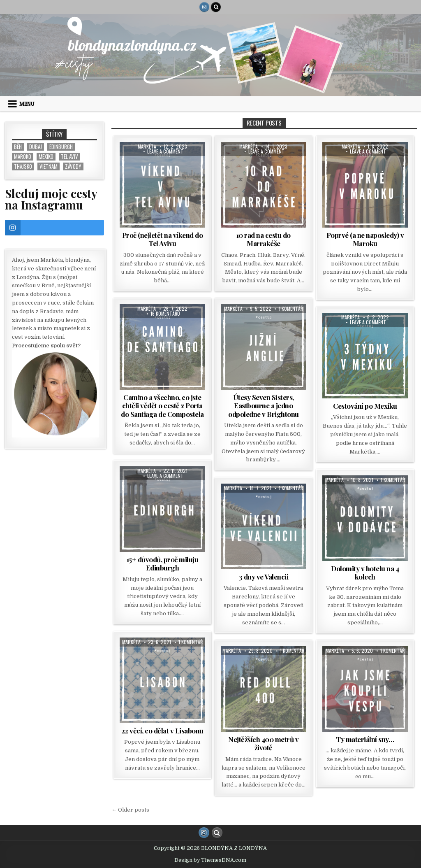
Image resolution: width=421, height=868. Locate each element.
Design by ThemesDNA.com (210, 860)
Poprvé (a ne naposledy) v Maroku (365, 239)
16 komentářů (165, 314)
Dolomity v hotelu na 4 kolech (365, 572)
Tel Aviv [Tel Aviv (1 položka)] (69, 157)
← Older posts (130, 810)
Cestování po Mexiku (365, 406)
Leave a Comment (165, 151)
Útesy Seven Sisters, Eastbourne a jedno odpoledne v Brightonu (264, 406)
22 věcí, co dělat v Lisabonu (162, 731)
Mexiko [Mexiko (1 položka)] (46, 157)
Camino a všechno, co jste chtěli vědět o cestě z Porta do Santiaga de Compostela (162, 406)
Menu (27, 104)
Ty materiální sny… (365, 739)
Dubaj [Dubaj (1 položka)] (36, 147)
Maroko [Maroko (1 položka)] (23, 157)
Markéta (147, 147)
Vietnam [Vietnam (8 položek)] (49, 166)
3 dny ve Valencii (264, 577)
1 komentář (291, 309)
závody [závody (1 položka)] (73, 166)
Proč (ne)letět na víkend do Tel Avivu (163, 239)
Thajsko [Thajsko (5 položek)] (23, 166)
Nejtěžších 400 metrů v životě (263, 743)
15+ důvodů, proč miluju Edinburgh (163, 563)
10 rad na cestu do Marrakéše (264, 239)
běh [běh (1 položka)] (18, 147)
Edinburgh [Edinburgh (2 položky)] (61, 147)
